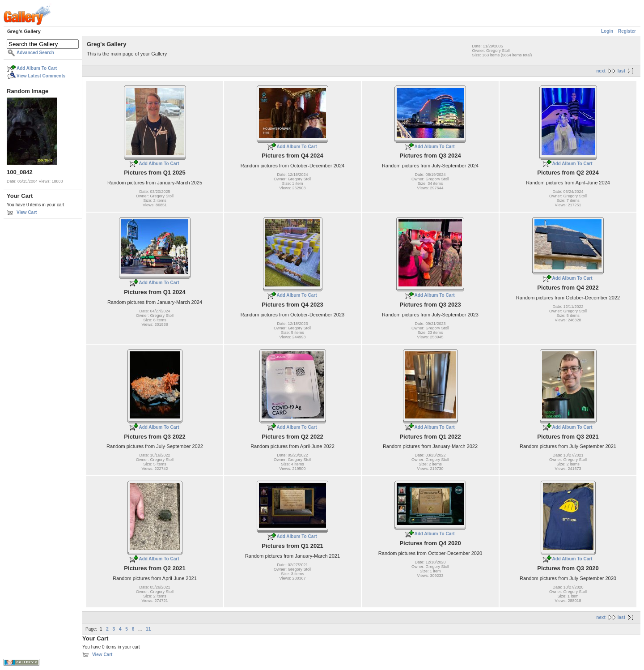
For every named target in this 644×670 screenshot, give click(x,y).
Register (627, 31)
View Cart (27, 212)
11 (148, 629)
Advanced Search (35, 53)
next (601, 71)
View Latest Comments (41, 76)
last (621, 71)
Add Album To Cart (37, 68)
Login (607, 31)
